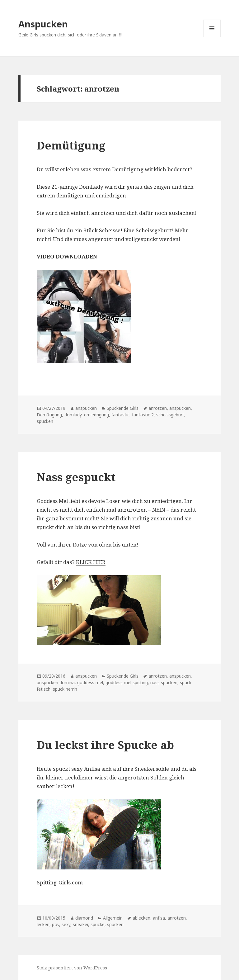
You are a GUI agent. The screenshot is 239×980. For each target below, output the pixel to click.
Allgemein (113, 918)
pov (56, 924)
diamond (84, 918)
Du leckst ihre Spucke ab (105, 745)
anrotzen (158, 408)
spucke (98, 924)
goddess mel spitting (127, 682)
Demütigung (71, 145)
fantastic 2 (143, 415)
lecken (43, 924)
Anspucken (43, 24)
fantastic (120, 415)
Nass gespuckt (76, 477)
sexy (66, 924)
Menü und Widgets (212, 37)
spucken (45, 421)
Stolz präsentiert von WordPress (72, 968)
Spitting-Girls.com (60, 882)
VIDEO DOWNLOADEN (67, 256)
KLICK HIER (91, 562)
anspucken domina (56, 682)
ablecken (141, 918)
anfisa (159, 918)
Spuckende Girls (123, 408)
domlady (73, 415)
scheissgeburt (170, 415)
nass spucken (164, 682)
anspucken (86, 408)
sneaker (80, 924)
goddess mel (90, 682)
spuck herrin (65, 689)
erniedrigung (96, 415)
